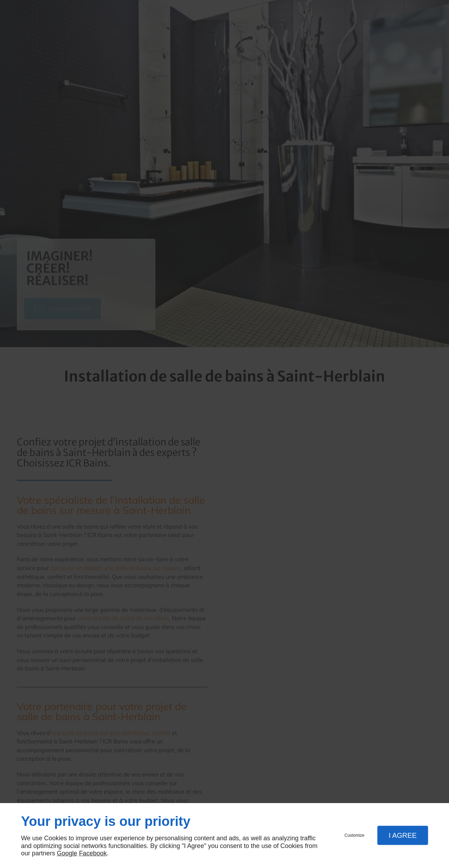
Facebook (93, 853)
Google (67, 853)
